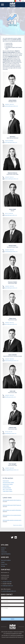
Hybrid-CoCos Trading (8, 484)
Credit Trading (6, 486)
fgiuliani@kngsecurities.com (11, 288)
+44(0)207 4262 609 (9, 468)
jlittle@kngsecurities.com (10, 397)
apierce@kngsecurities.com (11, 142)
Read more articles (18, 525)
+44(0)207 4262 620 (9, 250)
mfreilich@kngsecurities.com (11, 252)
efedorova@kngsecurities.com (11, 179)
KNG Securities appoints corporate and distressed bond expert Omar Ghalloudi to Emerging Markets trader (12, 520)
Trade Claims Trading (7, 491)
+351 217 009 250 (9, 213)
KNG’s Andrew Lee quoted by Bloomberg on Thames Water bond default (12, 510)
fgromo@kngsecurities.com (11, 324)
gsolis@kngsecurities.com (11, 433)
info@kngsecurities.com (7, 586)
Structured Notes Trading (8, 482)
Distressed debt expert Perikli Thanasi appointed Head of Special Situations (12, 505)
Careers (3, 550)
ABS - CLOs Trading (7, 489)
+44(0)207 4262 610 (9, 104)
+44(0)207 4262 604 (9, 359)
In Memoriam (4, 552)
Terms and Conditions (6, 560)
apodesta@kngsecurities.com (11, 106)
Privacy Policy (4, 564)
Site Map (3, 566)
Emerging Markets (7, 488)
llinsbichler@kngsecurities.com (12, 361)
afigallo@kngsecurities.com (11, 215)
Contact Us (3, 548)
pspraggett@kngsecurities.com (12, 470)
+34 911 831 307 (8, 432)
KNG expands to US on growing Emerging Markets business (12, 515)
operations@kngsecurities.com (9, 591)
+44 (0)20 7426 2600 (7, 582)
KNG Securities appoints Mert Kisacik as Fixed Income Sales (12, 500)
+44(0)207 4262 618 (9, 286)
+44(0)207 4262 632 (9, 395)
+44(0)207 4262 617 (9, 177)
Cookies (3, 562)
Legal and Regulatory (6, 554)
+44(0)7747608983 (9, 141)
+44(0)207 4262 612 (9, 323)
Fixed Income (6, 481)
